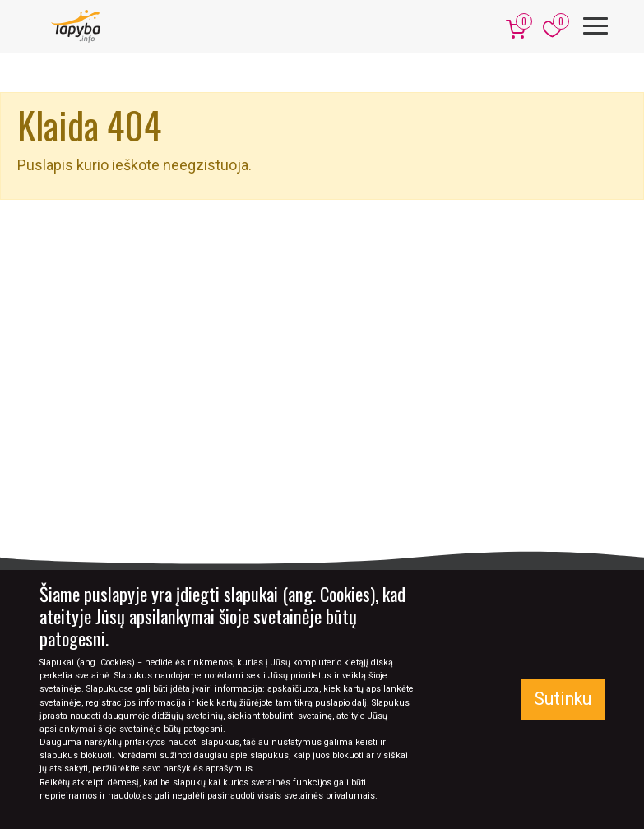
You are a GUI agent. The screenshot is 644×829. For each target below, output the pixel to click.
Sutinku (563, 699)
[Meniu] (595, 26)
